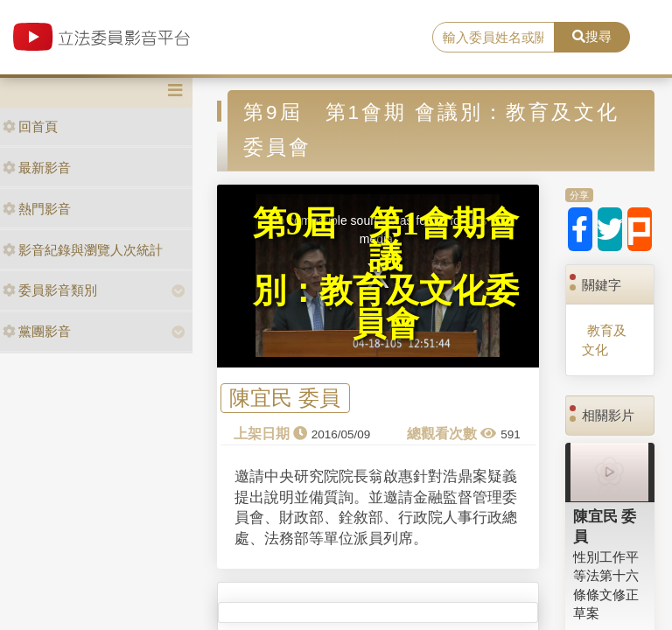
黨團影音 (37, 331)
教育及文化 (604, 339)
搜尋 (592, 36)
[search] (493, 38)
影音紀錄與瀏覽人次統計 (83, 250)
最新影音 (37, 168)
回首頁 (30, 126)
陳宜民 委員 (285, 399)
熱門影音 (37, 209)
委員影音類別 (50, 290)
